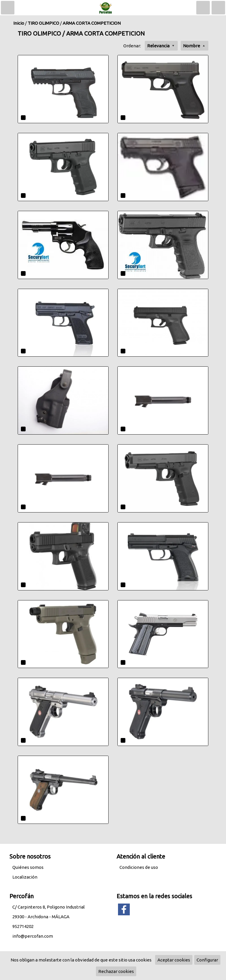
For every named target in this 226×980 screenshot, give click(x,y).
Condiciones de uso (139, 867)
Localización (25, 877)
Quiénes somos (28, 867)
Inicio (19, 23)
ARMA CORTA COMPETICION (92, 23)
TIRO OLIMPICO (43, 23)
